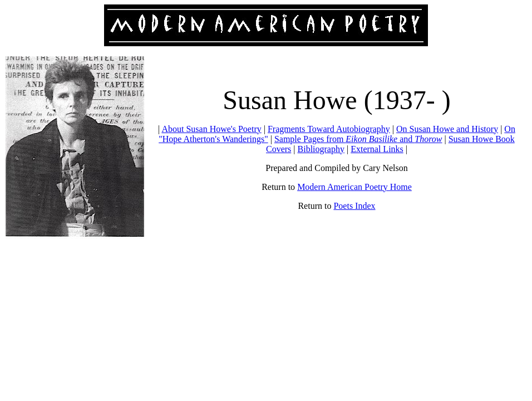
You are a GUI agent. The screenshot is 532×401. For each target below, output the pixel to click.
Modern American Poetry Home (354, 187)
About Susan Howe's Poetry (211, 129)
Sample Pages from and (358, 139)
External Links (377, 149)
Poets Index (354, 206)
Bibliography (321, 149)
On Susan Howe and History (447, 129)
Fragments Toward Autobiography (329, 129)
